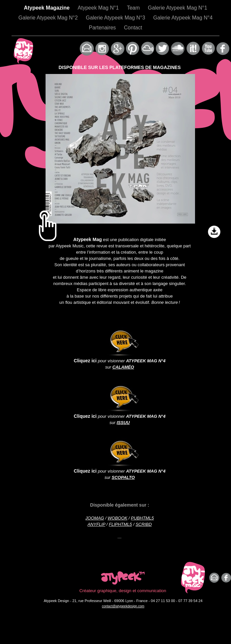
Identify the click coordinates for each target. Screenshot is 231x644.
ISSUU (123, 423)
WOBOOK (117, 518)
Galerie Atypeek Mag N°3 (116, 18)
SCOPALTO (123, 477)
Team (134, 8)
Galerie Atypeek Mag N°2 (49, 18)
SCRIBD (144, 524)
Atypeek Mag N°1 (99, 8)
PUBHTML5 (142, 518)
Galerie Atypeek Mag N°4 (183, 18)
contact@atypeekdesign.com (123, 606)
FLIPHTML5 (120, 524)
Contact (133, 28)
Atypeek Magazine (47, 8)
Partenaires (103, 28)
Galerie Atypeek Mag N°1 (178, 8)
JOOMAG (95, 518)
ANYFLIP (96, 524)
